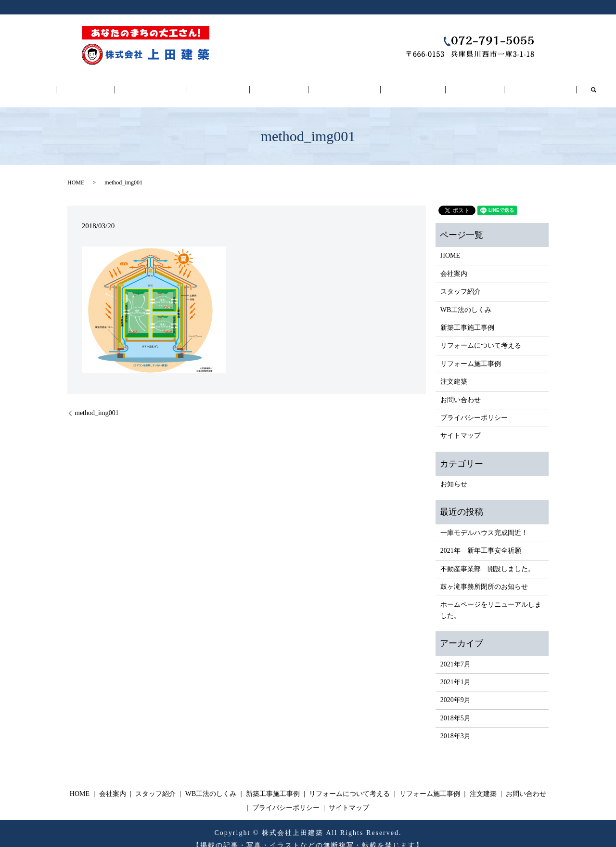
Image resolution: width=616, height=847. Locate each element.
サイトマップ (461, 425)
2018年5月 (456, 707)
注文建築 (445, 85)
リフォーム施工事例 (393, 84)
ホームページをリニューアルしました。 (491, 599)
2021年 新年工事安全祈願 (481, 540)
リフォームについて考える (334, 84)
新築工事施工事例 (280, 84)
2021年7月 (456, 653)
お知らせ (454, 474)
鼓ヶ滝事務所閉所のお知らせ (484, 576)
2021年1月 (456, 671)
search (548, 84)
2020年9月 (456, 689)
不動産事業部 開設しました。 (488, 558)
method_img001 (97, 402)
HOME (72, 85)
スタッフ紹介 (171, 85)
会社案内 (116, 85)
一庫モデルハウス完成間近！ (484, 522)
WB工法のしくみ (229, 84)
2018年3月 (456, 725)
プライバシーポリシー (474, 407)
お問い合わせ (500, 85)
